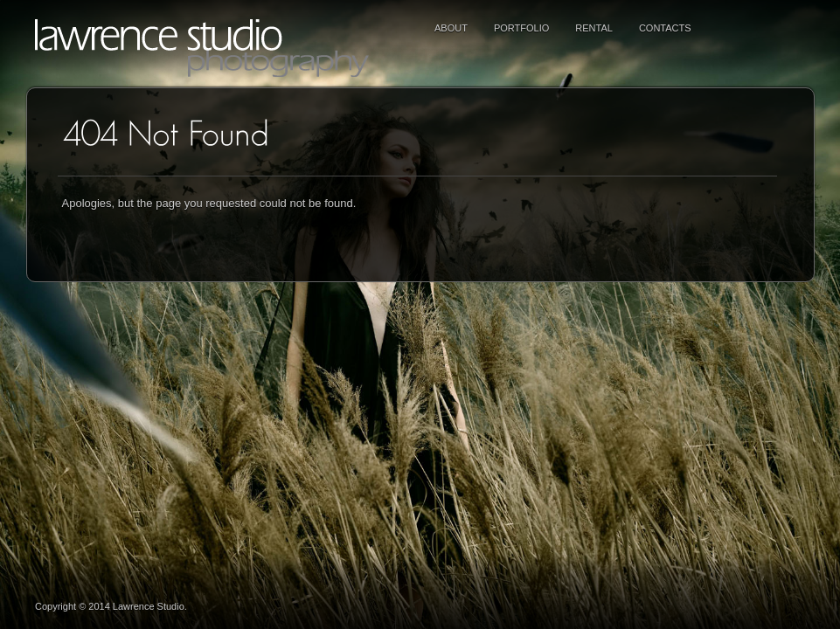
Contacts (665, 28)
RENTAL (594, 28)
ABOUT (451, 28)
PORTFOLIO (521, 28)
